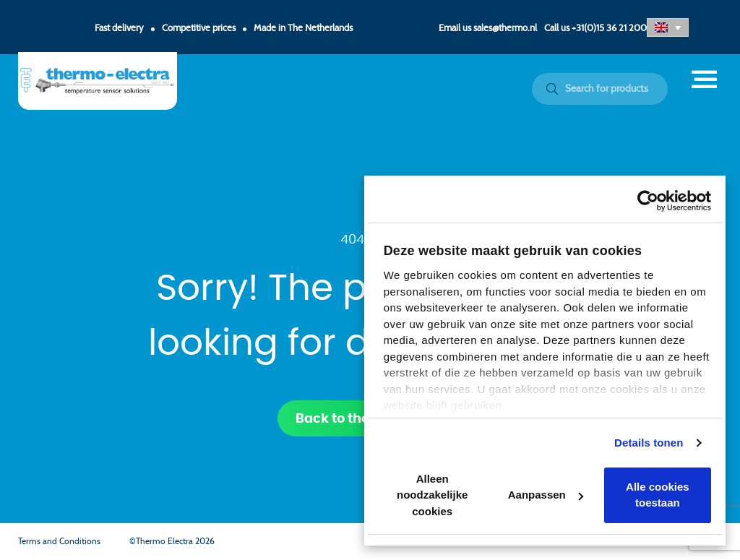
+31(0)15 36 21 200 (609, 29)
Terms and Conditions (59, 541)
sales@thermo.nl (505, 29)
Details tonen (649, 443)
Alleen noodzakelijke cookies (432, 495)
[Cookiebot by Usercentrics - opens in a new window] (648, 201)
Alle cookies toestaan (658, 495)
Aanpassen (546, 495)
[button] (668, 27)
